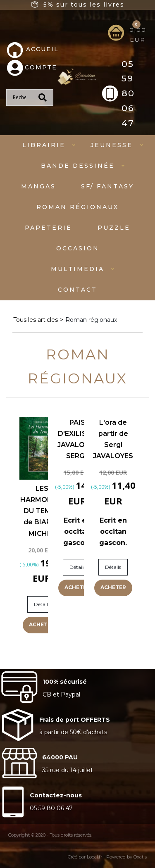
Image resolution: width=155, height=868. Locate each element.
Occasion (78, 248)
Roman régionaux (77, 207)
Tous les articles (36, 320)
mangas (38, 186)
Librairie (44, 145)
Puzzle (114, 228)
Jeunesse (112, 145)
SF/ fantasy (107, 186)
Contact (77, 290)
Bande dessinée (78, 166)
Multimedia (77, 269)
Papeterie (48, 228)
